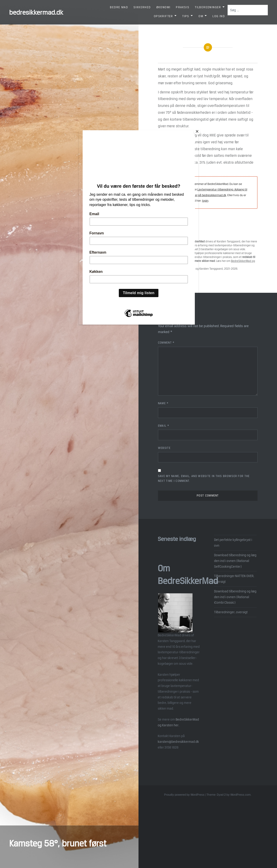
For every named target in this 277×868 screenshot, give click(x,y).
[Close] (197, 131)
